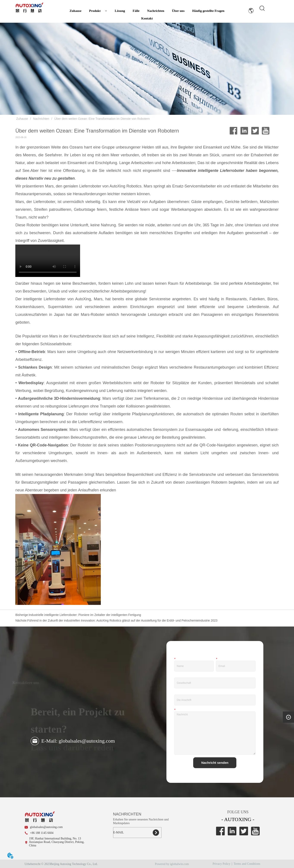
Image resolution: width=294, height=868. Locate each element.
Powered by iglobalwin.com (172, 864)
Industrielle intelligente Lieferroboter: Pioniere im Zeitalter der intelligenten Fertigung (85, 615)
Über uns (178, 11)
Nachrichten (156, 11)
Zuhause (75, 11)
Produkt (98, 11)
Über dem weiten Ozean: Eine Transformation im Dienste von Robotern (102, 119)
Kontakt (147, 18)
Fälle (136, 11)
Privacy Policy (221, 864)
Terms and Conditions (247, 864)
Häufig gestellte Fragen (208, 11)
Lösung (120, 11)
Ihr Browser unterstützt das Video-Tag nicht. (48, 261)
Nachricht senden (215, 763)
